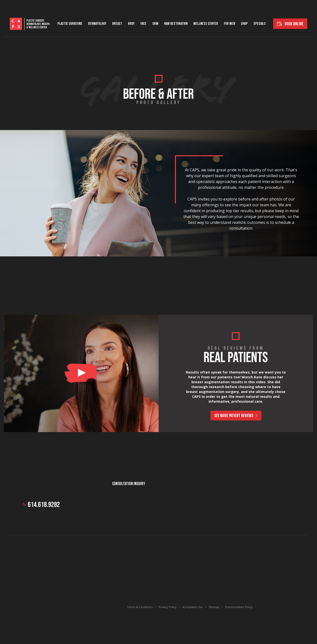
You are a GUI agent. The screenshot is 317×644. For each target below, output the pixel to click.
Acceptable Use (193, 607)
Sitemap (214, 607)
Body (131, 24)
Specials (260, 24)
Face (143, 24)
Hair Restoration (176, 24)
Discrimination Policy (239, 607)
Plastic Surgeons (70, 24)
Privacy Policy (168, 607)
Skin (155, 24)
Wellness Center (206, 24)
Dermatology (97, 24)
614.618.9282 (44, 505)
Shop (244, 24)
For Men (229, 24)
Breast (117, 24)
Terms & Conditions (140, 607)
